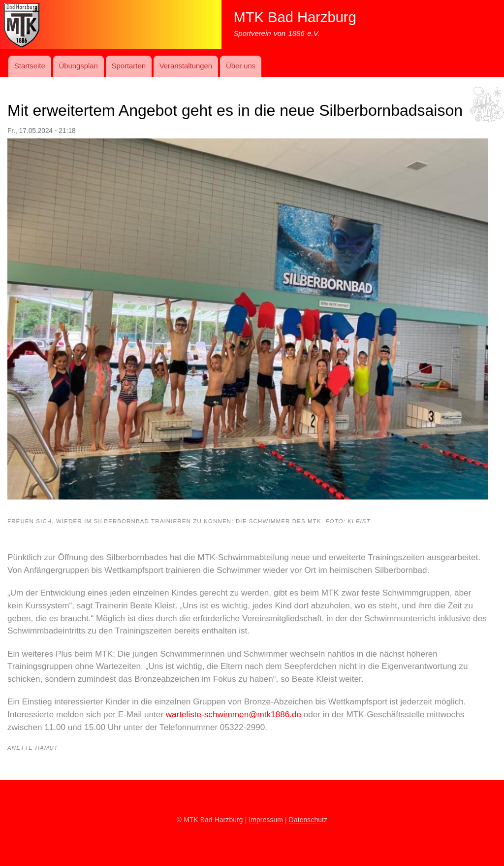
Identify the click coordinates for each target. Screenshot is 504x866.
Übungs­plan (78, 66)
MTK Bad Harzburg (295, 17)
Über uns (241, 66)
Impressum (266, 820)
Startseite (30, 66)
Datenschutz (308, 820)
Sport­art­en (129, 66)
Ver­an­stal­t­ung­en (186, 66)
